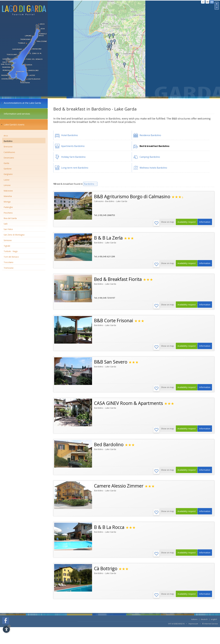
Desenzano (9, 158)
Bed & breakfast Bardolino (154, 146)
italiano (194, 623)
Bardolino (8, 141)
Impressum (193, 628)
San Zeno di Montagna (14, 235)
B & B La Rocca (109, 530)
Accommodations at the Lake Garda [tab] (21, 103)
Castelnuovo (9, 152)
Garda (6, 163)
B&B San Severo (111, 363)
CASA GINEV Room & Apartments (128, 405)
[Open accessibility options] (6, 629)
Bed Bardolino (109, 447)
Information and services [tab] (15, 114)
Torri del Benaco (11, 257)
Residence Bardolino (150, 135)
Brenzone (8, 147)
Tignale (7, 246)
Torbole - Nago (11, 251)
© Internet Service (210, 628)
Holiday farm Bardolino (73, 157)
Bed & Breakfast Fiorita (118, 280)
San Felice (8, 229)
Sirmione (8, 240)
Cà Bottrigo (106, 572)
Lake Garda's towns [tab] (12, 125)
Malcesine (8, 191)
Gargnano (8, 174)
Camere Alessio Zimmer (119, 489)
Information (204, 223)
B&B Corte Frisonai (114, 322)
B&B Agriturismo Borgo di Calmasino (132, 196)
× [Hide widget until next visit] (9, 626)
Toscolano (8, 262)
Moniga (7, 202)
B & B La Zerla (108, 238)
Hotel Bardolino (70, 135)
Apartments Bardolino (73, 146)
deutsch (204, 623)
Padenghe (8, 207)
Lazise (7, 180)
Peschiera (8, 213)
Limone (7, 185)
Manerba (8, 196)
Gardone (8, 169)
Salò (6, 224)
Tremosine (9, 268)
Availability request (184, 223)
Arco (6, 136)
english (214, 623)
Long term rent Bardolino (75, 168)
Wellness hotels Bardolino (153, 168)
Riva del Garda (10, 218)
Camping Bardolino (150, 157)
